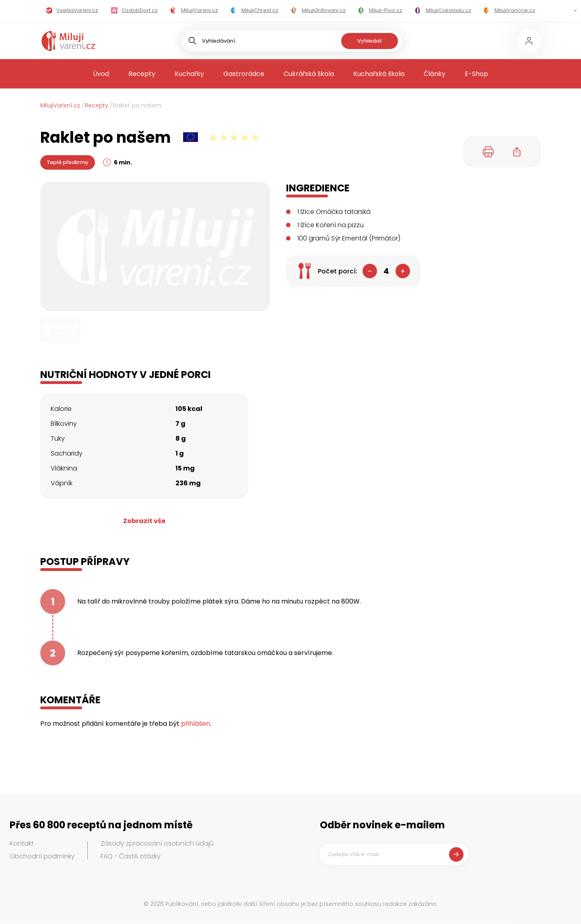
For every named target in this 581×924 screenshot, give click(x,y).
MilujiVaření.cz (60, 105)
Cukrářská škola (309, 74)
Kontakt (22, 843)
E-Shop (476, 74)
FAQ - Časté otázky (131, 856)
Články (435, 74)
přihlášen (196, 724)
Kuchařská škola (379, 74)
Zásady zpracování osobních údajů (157, 843)
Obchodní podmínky (42, 856)
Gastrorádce (244, 74)
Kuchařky (189, 74)
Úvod (101, 74)
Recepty (142, 74)
